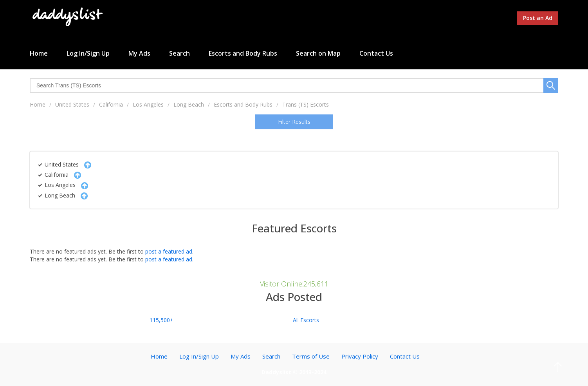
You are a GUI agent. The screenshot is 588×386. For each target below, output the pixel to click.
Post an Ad (538, 18)
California (111, 104)
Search (179, 53)
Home (39, 53)
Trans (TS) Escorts (306, 104)
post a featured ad (169, 251)
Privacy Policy (360, 356)
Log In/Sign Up (88, 53)
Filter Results (294, 122)
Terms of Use (311, 356)
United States (72, 104)
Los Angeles (148, 104)
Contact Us (376, 53)
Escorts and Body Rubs (243, 53)
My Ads (139, 53)
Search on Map (318, 53)
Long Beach (189, 104)
